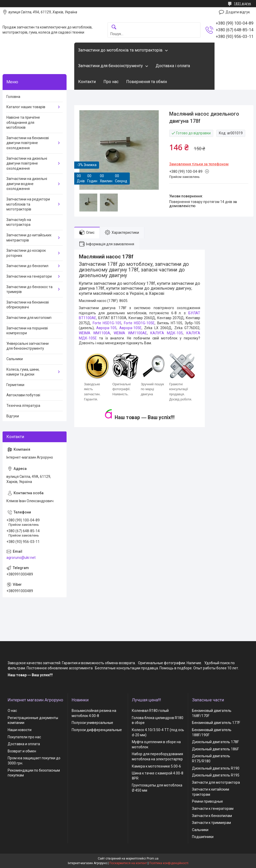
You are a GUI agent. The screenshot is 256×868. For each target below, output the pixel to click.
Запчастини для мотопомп (29, 318)
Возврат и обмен (22, 751)
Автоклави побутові (23, 395)
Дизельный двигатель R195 (216, 775)
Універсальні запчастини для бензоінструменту (28, 346)
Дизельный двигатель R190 (216, 768)
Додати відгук (238, 12)
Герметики (15, 385)
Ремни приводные (207, 801)
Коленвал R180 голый (150, 711)
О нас (12, 711)
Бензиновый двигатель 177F (216, 723)
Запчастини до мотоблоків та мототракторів (120, 50)
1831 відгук (242, 4)
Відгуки (13, 416)
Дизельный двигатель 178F (215, 742)
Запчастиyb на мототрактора (19, 222)
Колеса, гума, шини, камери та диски (23, 372)
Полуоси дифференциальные (97, 730)
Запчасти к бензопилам (212, 816)
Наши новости (20, 730)
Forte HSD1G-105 (107, 323)
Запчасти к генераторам (213, 809)
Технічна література (23, 406)
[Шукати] (114, 27)
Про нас (111, 82)
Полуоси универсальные (92, 723)
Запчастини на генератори (29, 276)
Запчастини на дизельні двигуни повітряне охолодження (27, 163)
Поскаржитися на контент (128, 863)
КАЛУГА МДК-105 (167, 333)
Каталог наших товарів (26, 107)
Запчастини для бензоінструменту (110, 66)
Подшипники (203, 837)
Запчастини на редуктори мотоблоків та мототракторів (28, 204)
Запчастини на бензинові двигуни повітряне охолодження (28, 143)
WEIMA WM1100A (94, 333)
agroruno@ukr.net (21, 558)
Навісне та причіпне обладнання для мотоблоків (23, 122)
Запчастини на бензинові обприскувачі (28, 305)
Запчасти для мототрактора (216, 782)
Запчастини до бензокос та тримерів (29, 289)
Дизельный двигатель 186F (215, 749)
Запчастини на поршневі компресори (27, 331)
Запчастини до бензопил (27, 266)
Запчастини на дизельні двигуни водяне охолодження (27, 184)
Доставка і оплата (173, 66)
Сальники (15, 359)
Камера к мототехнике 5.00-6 (156, 766)
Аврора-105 (106, 328)
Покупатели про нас (24, 737)
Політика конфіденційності (169, 863)
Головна (13, 97)
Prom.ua (153, 859)
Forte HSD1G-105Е (139, 323)
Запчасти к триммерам (211, 823)
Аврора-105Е (130, 328)
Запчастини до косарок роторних (26, 253)
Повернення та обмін (147, 82)
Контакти (87, 82)
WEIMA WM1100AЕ (130, 333)
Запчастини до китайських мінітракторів (29, 238)
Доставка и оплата (24, 744)
